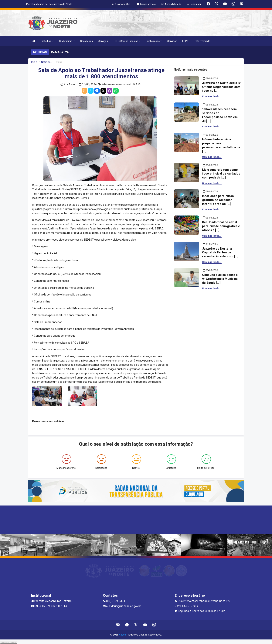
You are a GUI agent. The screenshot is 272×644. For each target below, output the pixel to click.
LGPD (185, 41)
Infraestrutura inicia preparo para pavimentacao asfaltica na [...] (221, 145)
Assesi (123, 635)
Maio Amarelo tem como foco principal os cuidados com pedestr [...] (221, 174)
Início (34, 62)
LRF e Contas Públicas (127, 41)
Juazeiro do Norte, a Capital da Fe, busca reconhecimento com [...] (220, 253)
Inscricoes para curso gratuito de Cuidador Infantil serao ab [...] (218, 200)
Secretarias (87, 41)
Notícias (46, 62)
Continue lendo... (212, 96)
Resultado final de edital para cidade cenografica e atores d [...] (221, 226)
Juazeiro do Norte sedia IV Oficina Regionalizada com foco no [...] (221, 87)
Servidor (172, 41)
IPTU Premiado (202, 41)
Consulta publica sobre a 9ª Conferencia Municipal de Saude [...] (220, 279)
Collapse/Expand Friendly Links (9, 642)
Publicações (154, 41)
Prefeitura (47, 41)
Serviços (103, 41)
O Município (67, 41)
